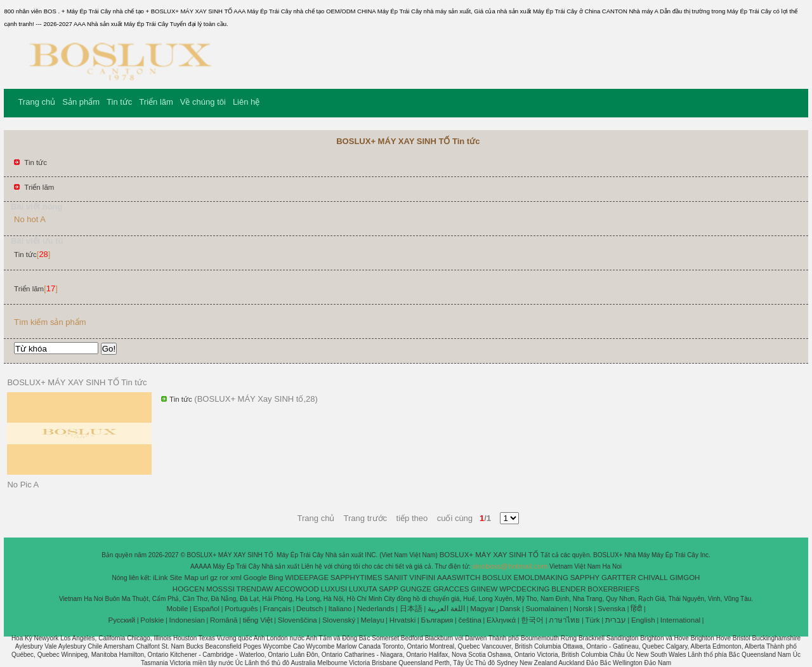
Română (224, 620)
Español (206, 609)
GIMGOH (684, 578)
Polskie (152, 620)
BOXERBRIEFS (613, 589)
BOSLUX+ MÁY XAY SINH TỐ (490, 555)
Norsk (583, 609)
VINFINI (422, 578)
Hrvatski (403, 620)
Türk (593, 620)
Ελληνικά (501, 620)
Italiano (340, 609)
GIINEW (484, 589)
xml (236, 578)
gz (214, 578)
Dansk (510, 609)
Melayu (372, 620)
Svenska (612, 609)
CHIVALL (653, 578)
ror (224, 578)
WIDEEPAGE (307, 578)
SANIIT (396, 578)
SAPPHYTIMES (357, 578)
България (437, 620)
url (205, 578)
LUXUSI (334, 589)
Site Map (184, 578)
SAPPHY (585, 578)
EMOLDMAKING (541, 578)
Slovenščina (298, 620)
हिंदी (636, 609)
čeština (469, 620)
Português (241, 609)
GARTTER (619, 578)
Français (277, 609)
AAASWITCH (459, 578)
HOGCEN (188, 589)
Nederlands (376, 609)
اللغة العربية (446, 609)
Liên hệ (246, 102)
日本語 (411, 609)
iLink (160, 578)
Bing (276, 578)
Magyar (482, 609)
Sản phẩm (81, 102)
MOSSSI (220, 589)
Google (255, 578)
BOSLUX (497, 578)
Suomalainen (547, 609)
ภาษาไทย (564, 620)
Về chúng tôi (203, 102)
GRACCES (451, 589)
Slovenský (339, 620)
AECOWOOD (297, 589)
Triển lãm (156, 102)
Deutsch (310, 609)
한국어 (532, 620)
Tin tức (119, 102)
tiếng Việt (258, 620)
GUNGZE (416, 589)
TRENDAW (255, 589)
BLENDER (568, 589)
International (680, 620)
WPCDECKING (524, 589)
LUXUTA (363, 589)
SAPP (389, 589)
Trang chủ (36, 102)
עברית (616, 620)
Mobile (177, 609)
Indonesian (187, 620)
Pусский (122, 620)
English (643, 620)
